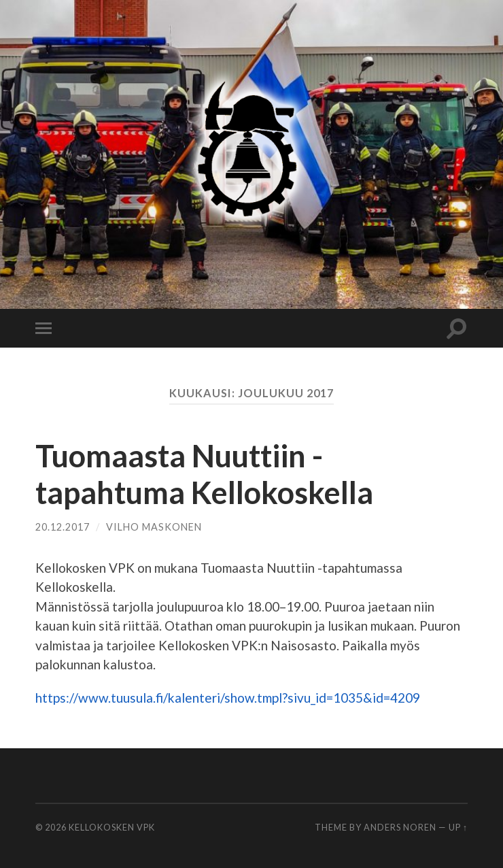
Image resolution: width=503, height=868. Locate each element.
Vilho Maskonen (154, 527)
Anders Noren (400, 827)
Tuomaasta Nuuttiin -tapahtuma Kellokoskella (204, 474)
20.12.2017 (63, 527)
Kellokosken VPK (112, 827)
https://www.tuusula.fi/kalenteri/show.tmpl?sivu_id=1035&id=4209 (228, 698)
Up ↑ (458, 827)
